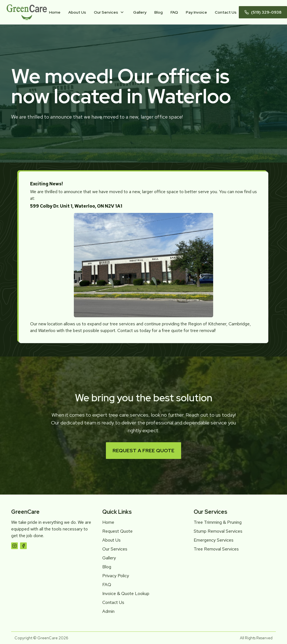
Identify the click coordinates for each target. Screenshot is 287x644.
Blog (159, 12)
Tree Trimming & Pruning (218, 522)
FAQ (174, 12)
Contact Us (226, 12)
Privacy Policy (116, 576)
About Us (77, 12)
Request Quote (117, 531)
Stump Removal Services (218, 531)
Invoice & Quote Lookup (126, 593)
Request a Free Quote (143, 450)
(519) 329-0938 (263, 12)
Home (55, 12)
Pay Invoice (196, 12)
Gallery (140, 12)
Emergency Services (214, 540)
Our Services (106, 12)
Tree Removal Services (216, 549)
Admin (108, 611)
